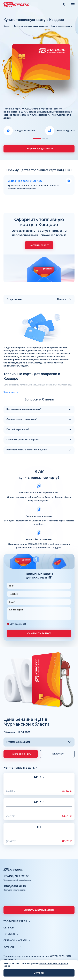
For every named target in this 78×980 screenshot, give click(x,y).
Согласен (39, 973)
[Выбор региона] (39, 742)
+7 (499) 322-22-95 (16, 876)
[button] (37, 139)
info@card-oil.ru (15, 886)
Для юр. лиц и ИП (19, 624)
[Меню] (73, 5)
